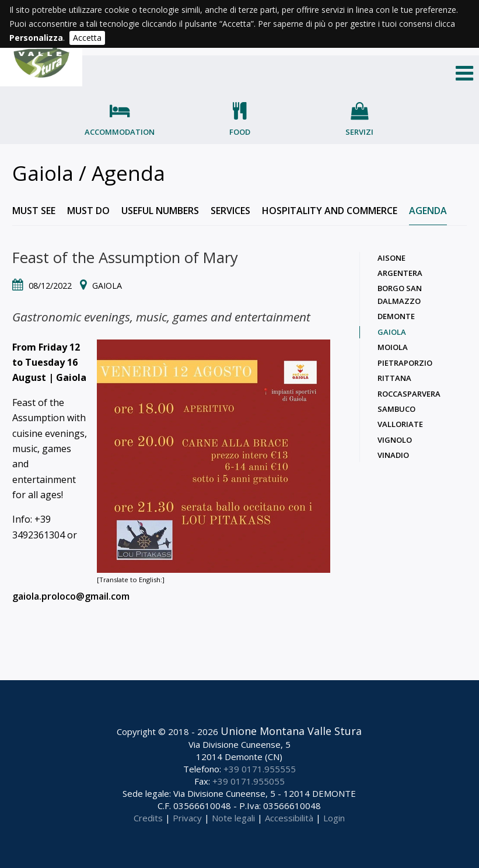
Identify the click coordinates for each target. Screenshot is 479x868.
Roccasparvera (409, 394)
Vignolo (395, 440)
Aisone (391, 258)
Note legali (233, 818)
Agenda (428, 211)
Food (240, 132)
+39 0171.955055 (249, 781)
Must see (34, 211)
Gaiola (392, 332)
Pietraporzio (405, 363)
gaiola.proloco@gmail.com (71, 596)
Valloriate (400, 424)
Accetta (87, 38)
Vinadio (393, 455)
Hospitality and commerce (330, 211)
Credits (148, 818)
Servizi (359, 132)
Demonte (396, 316)
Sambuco (396, 409)
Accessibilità (289, 818)
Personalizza (36, 38)
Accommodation (120, 132)
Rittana (394, 378)
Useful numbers (160, 211)
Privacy (187, 818)
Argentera (400, 273)
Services (230, 211)
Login (334, 818)
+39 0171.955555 (260, 769)
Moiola (393, 347)
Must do (88, 211)
